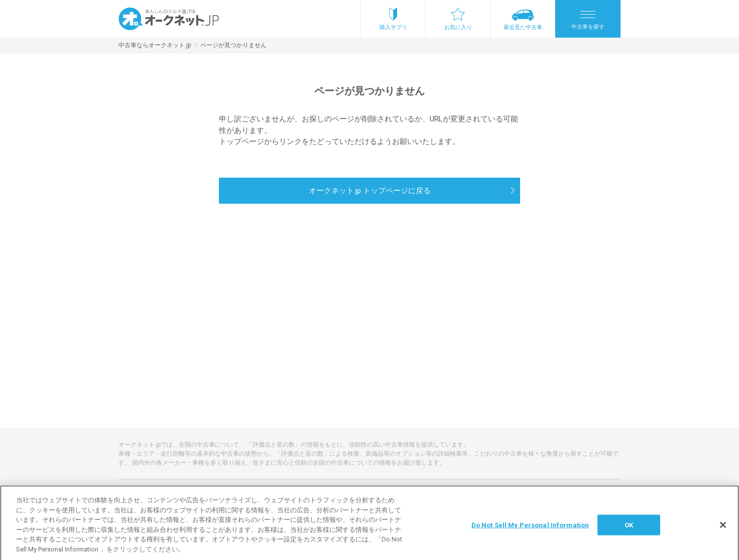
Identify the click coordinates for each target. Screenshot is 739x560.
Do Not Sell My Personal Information (530, 528)
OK (629, 528)
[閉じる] (723, 528)
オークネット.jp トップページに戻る (370, 191)
